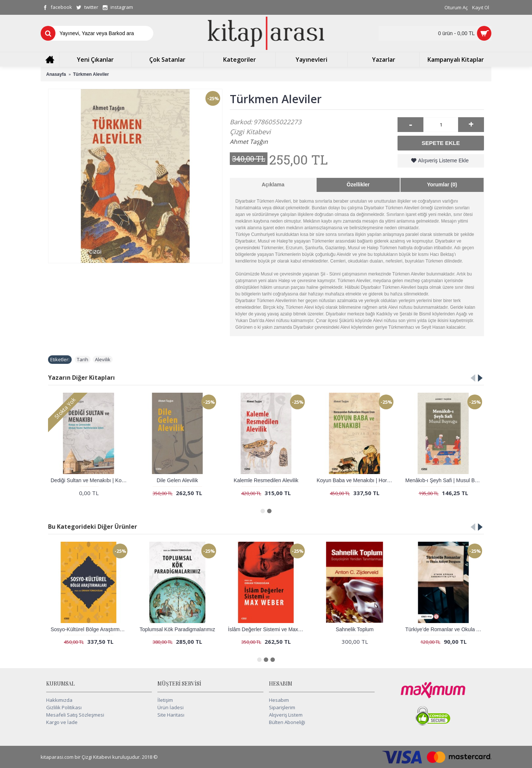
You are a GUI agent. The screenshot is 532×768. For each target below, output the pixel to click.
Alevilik (103, 359)
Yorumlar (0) (442, 185)
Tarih (83, 359)
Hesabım (279, 700)
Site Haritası (171, 715)
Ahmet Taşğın (249, 142)
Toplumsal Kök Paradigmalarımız (178, 629)
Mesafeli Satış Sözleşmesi (75, 715)
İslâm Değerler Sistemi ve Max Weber (267, 629)
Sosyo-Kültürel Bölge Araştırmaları (90, 629)
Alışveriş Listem (286, 715)
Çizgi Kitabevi (250, 132)
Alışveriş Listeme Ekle (444, 160)
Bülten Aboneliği (287, 722)
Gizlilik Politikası (64, 707)
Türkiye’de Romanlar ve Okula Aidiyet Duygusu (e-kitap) (445, 629)
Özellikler (358, 185)
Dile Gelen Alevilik (177, 480)
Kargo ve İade (62, 722)
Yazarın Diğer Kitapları (81, 378)
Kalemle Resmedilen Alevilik (266, 480)
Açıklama (273, 185)
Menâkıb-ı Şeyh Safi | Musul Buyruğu (445, 480)
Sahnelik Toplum (355, 629)
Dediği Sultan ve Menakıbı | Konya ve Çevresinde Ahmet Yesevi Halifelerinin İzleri (90, 480)
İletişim (165, 700)
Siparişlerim (282, 707)
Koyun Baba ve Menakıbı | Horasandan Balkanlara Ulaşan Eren (356, 480)
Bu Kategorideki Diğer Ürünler (93, 527)
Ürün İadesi (170, 707)
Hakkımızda (59, 700)
